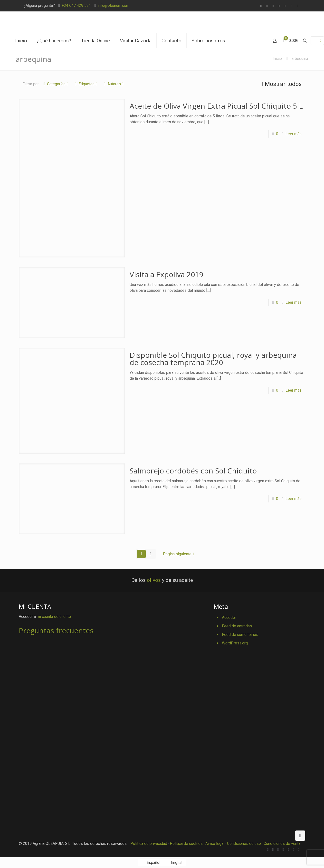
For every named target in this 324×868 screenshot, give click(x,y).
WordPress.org (235, 643)
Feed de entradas (237, 626)
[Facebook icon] (267, 6)
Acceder (229, 618)
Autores (114, 84)
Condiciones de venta (282, 844)
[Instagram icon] (298, 6)
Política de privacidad (149, 844)
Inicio (277, 59)
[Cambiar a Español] (150, 863)
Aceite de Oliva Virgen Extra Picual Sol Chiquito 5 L (216, 106)
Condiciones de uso (244, 844)
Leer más (294, 134)
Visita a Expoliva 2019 (166, 274)
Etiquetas (86, 84)
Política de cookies (186, 844)
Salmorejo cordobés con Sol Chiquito (193, 471)
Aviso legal (215, 844)
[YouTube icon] (285, 6)
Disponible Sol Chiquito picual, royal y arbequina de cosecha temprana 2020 (213, 359)
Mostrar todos (280, 84)
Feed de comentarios (240, 635)
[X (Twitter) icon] (273, 6)
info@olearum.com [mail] (114, 5)
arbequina (300, 59)
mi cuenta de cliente (54, 617)
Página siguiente (179, 554)
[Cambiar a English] (174, 863)
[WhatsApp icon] (261, 6)
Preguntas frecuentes (56, 630)
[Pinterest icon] (291, 6)
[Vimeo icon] (279, 6)
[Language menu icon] (317, 41)
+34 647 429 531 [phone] (76, 5)
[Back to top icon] (300, 836)
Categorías (56, 84)
